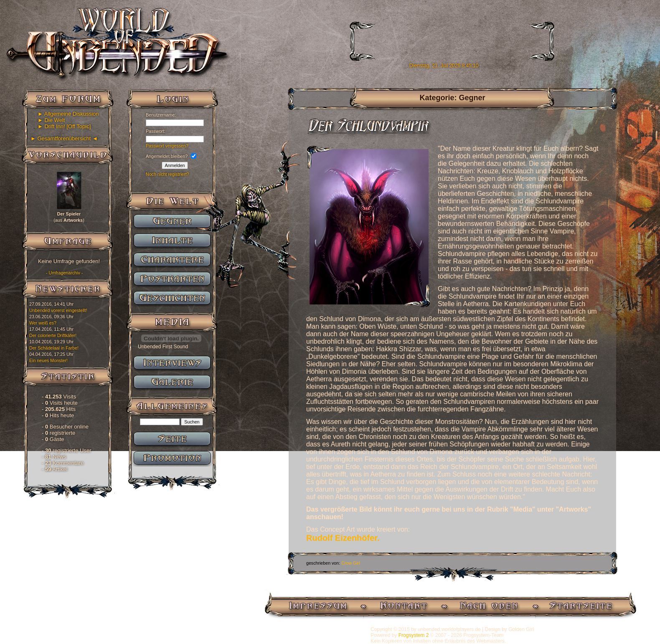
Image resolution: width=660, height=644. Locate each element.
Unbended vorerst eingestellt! (58, 310)
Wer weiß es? (43, 323)
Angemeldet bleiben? (167, 156)
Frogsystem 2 (414, 635)
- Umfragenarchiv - (64, 273)
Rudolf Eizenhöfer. (343, 538)
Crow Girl (350, 563)
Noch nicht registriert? (168, 174)
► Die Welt (51, 120)
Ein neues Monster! (48, 360)
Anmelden (175, 165)
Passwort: (156, 131)
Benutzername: (161, 115)
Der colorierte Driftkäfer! (53, 335)
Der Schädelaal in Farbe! (54, 348)
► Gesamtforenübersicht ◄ (64, 138)
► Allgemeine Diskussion (68, 114)
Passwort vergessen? (167, 146)
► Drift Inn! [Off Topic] (64, 126)
